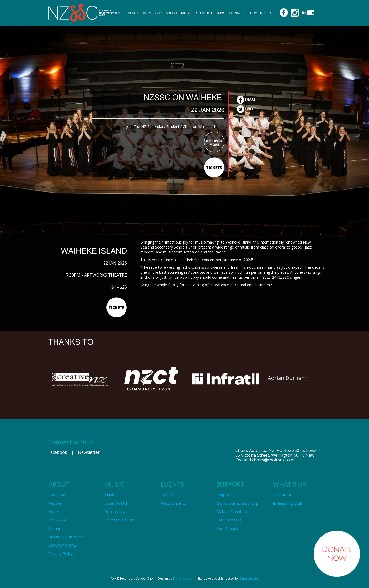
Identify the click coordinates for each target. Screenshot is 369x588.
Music (187, 13)
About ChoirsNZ (62, 545)
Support (204, 13)
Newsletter (89, 452)
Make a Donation (232, 511)
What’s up (153, 13)
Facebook (58, 452)
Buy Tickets (261, 13)
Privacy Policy (61, 553)
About (171, 13)
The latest (282, 495)
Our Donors (227, 528)
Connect (238, 13)
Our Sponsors (229, 520)
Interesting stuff (288, 503)
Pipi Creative (182, 578)
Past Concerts (173, 503)
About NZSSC (60, 495)
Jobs (221, 13)
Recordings (115, 511)
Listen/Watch (116, 503)
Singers (55, 511)
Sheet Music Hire (120, 520)
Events (132, 13)
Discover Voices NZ (66, 537)
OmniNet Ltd (249, 578)
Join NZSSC (58, 520)
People (55, 503)
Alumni (54, 528)
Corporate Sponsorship (238, 503)
